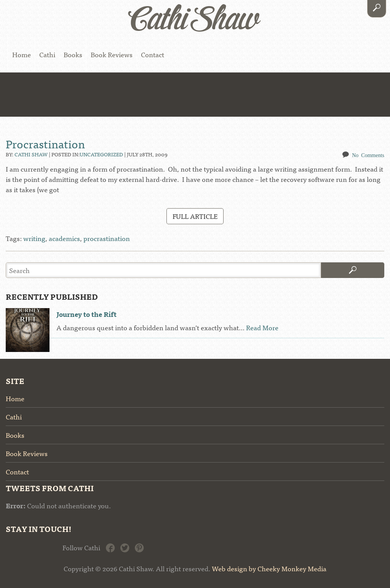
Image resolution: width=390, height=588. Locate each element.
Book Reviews (112, 54)
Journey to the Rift (86, 314)
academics (64, 238)
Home (22, 54)
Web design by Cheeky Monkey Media (269, 568)
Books (73, 54)
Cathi (47, 54)
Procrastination (45, 143)
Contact (153, 54)
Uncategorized (101, 154)
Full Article (195, 216)
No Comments (368, 155)
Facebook (110, 547)
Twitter (125, 547)
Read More (262, 327)
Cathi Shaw (31, 154)
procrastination (107, 238)
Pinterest (139, 547)
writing (34, 238)
